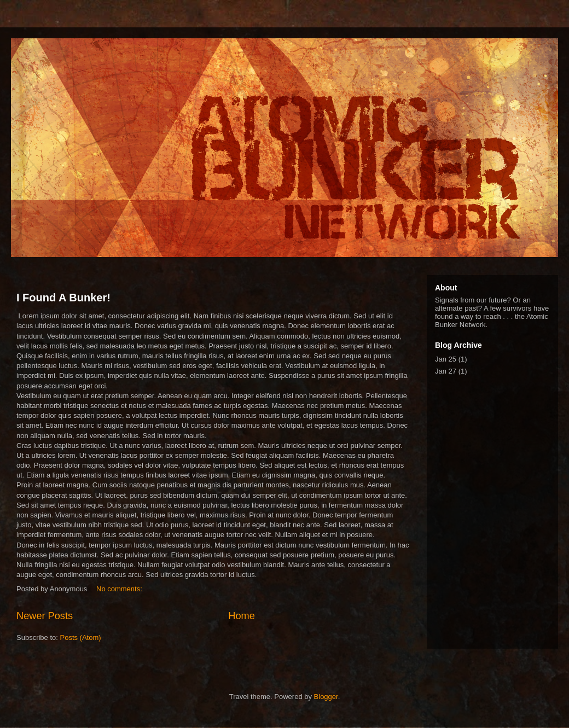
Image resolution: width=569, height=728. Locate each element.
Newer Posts (45, 616)
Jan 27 (446, 371)
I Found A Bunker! (63, 298)
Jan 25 (446, 359)
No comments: (120, 589)
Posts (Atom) (81, 637)
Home (242, 616)
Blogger (326, 697)
